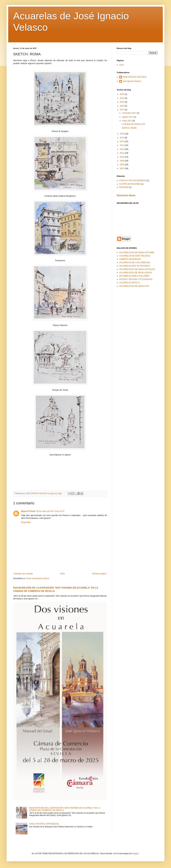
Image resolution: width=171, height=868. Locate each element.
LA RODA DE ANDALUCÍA (133, 124)
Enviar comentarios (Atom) (37, 578)
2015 (122, 138)
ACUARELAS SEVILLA (129, 283)
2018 (122, 106)
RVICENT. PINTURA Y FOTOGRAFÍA (136, 279)
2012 (122, 149)
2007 (122, 168)
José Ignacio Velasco (132, 81)
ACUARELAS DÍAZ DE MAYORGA (135, 266)
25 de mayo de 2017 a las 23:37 (50, 511)
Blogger (135, 854)
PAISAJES (124, 187)
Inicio (62, 574)
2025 (122, 94)
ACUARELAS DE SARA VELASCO (135, 256)
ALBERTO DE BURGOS (130, 259)
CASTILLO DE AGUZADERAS (133, 181)
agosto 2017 (128, 117)
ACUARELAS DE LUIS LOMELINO (135, 263)
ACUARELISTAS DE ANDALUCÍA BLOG (137, 269)
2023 (122, 98)
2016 (122, 134)
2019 (122, 102)
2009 (122, 161)
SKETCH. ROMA (129, 128)
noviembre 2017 (129, 113)
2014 (122, 141)
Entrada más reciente (23, 574)
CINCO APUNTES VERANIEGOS (44, 824)
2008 (122, 165)
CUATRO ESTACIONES (130, 184)
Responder (26, 522)
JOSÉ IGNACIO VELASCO (134, 77)
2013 (122, 145)
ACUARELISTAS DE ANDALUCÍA (134, 286)
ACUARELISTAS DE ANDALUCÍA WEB (137, 252)
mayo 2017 (127, 121)
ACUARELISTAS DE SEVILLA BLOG (136, 273)
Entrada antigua (99, 574)
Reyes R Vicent (28, 511)
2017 (122, 110)
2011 (122, 153)
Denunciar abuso (126, 195)
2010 (122, 157)
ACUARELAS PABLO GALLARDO (134, 276)
